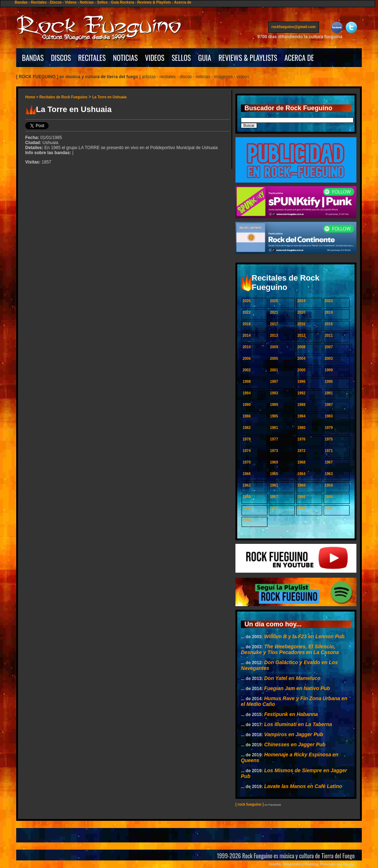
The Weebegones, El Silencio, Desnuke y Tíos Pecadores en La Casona (290, 649)
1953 (274, 508)
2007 (329, 347)
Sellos (102, 2)
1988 (301, 405)
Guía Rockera (122, 2)
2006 (247, 359)
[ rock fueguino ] (249, 804)
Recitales (39, 2)
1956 (301, 497)
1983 (329, 416)
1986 (247, 416)
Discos (56, 2)
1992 (301, 393)
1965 (274, 474)
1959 (329, 485)
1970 (247, 462)
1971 (329, 451)
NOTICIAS (125, 58)
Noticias (87, 2)
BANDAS (33, 58)
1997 (274, 382)
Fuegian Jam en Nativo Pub (297, 688)
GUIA (204, 58)
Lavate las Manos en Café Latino (303, 786)
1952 (301, 508)
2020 (301, 312)
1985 (274, 416)
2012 (301, 335)
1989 (274, 405)
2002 (247, 370)
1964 (301, 474)
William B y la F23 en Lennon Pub (304, 636)
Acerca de (183, 2)
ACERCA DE (299, 58)
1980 (301, 428)
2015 (329, 324)
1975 (329, 439)
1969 (274, 462)
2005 (274, 359)
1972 (301, 451)
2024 (301, 301)
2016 (301, 324)
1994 (247, 393)
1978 (247, 439)
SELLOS (181, 58)
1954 (247, 508)
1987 (329, 405)
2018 (247, 324)
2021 (274, 312)
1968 (301, 462)
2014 (247, 335)
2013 (274, 335)
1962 (247, 485)
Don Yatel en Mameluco (292, 678)
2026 (247, 301)
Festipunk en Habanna (291, 714)
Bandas (21, 2)
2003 (329, 359)
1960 (301, 485)
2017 (274, 324)
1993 (274, 393)
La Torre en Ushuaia (109, 97)
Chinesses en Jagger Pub (295, 744)
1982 (247, 428)
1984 (301, 416)
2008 (301, 347)
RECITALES (92, 58)
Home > (32, 97)
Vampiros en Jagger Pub (294, 734)
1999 (329, 370)
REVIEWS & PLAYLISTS (248, 58)
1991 (329, 393)
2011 (329, 335)
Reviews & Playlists (154, 2)
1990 (247, 405)
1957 (274, 497)
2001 (274, 370)
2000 (301, 370)
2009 (274, 347)
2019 (329, 312)
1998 (247, 382)
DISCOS (61, 58)
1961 (274, 485)
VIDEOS (155, 58)
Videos (71, 2)
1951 (329, 508)
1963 (329, 474)
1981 (274, 428)
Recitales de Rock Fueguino (63, 97)
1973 (274, 451)
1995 (329, 382)
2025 (274, 301)
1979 (329, 428)
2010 (247, 347)
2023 (329, 301)
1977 (274, 439)
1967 (329, 462)
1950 (247, 520)
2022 (247, 312)
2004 (301, 359)
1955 (329, 497)
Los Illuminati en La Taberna (298, 724)
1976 (301, 439)
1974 (247, 451)
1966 (247, 474)
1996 (301, 382)
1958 (247, 497)
